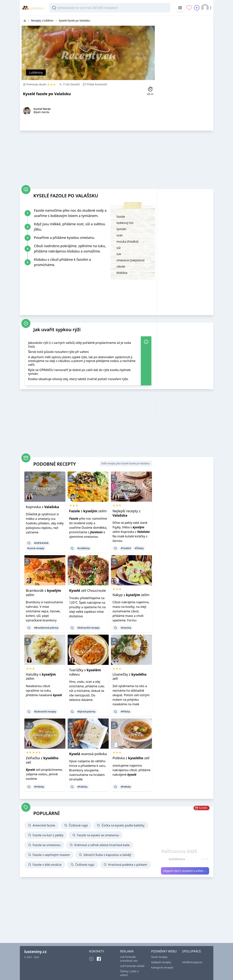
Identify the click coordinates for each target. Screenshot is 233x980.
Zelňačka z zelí (42, 760)
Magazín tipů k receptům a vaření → (185, 871)
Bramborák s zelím (44, 593)
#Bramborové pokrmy (46, 628)
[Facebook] (99, 959)
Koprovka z (43, 507)
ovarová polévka (88, 754)
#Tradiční (126, 548)
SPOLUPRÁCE (192, 951)
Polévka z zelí (131, 758)
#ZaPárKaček (41, 543)
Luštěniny (36, 73)
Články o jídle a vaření (129, 973)
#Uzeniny (126, 628)
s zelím (88, 511)
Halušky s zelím (41, 676)
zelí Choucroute (87, 590)
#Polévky (39, 787)
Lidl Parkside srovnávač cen (129, 959)
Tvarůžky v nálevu (85, 672)
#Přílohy (125, 712)
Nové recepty (159, 957)
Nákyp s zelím (131, 595)
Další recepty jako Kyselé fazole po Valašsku (125, 463)
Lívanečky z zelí (129, 676)
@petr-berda (41, 112)
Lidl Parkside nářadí (132, 966)
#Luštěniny (84, 548)
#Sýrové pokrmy (86, 712)
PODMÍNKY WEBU (164, 951)
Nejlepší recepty (161, 962)
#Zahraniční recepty (89, 628)
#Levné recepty (36, 548)
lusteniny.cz (36, 952)
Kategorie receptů (162, 967)
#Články (139, 548)
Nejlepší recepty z (126, 513)
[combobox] (110, 8)
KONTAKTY (97, 951)
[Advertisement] (185, 72)
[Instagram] (91, 959)
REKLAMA (127, 951)
